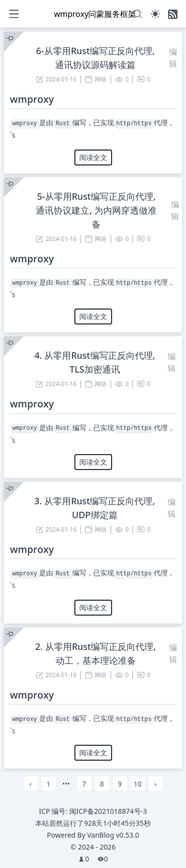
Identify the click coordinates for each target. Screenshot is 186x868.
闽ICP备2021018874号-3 (108, 811)
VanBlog (113, 835)
